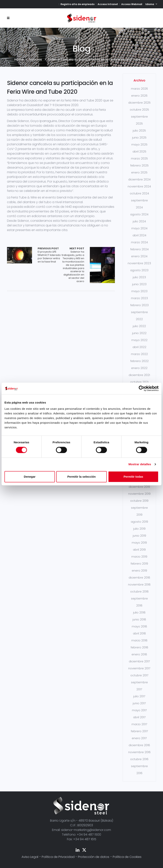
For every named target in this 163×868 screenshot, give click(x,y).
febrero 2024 (139, 249)
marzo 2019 (139, 557)
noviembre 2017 (139, 668)
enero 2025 (139, 172)
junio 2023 (139, 284)
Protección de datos (94, 857)
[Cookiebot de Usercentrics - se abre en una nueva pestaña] (142, 388)
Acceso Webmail (132, 4)
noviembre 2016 (139, 752)
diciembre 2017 (139, 661)
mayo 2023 (139, 291)
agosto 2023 (139, 270)
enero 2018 (139, 654)
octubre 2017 (139, 675)
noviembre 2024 (139, 186)
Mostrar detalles (140, 464)
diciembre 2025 (139, 103)
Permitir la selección (81, 477)
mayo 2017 (139, 710)
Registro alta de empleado (78, 4)
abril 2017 (139, 717)
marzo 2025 (139, 158)
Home (19, 60)
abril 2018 (139, 633)
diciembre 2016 (139, 745)
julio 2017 (139, 696)
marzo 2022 (139, 354)
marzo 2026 (139, 89)
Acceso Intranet (108, 4)
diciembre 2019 (139, 487)
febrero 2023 (139, 305)
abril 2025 (139, 151)
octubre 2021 (139, 382)
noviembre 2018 (139, 584)
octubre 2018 (139, 591)
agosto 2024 (139, 214)
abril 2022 (139, 347)
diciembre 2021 (139, 375)
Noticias (35, 60)
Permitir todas (133, 477)
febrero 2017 (139, 731)
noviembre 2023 (139, 263)
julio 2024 (139, 221)
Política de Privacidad (58, 857)
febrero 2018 (139, 647)
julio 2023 (139, 277)
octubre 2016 (139, 759)
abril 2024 (139, 235)
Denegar (30, 477)
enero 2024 (139, 256)
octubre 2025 (139, 110)
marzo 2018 (139, 640)
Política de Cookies (127, 857)
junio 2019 (139, 536)
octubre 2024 (139, 193)
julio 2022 (139, 326)
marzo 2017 (139, 724)
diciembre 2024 (139, 179)
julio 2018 (139, 612)
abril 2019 (139, 550)
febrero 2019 (139, 564)
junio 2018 (139, 619)
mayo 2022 (139, 340)
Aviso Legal (30, 857)
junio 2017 (139, 703)
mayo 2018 (139, 626)
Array (20, 255)
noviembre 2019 (139, 494)
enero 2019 (139, 570)
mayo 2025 (139, 144)
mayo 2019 (139, 543)
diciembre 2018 (139, 577)
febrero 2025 (139, 165)
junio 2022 (139, 333)
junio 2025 (139, 137)
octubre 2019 (139, 501)
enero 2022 (139, 368)
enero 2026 (139, 96)
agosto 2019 (139, 522)
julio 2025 (139, 130)
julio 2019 (139, 529)
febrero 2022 (139, 361)
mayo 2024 (139, 228)
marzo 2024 (139, 242)
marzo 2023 (139, 298)
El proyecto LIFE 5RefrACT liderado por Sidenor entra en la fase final (49, 255)
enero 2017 (139, 738)
